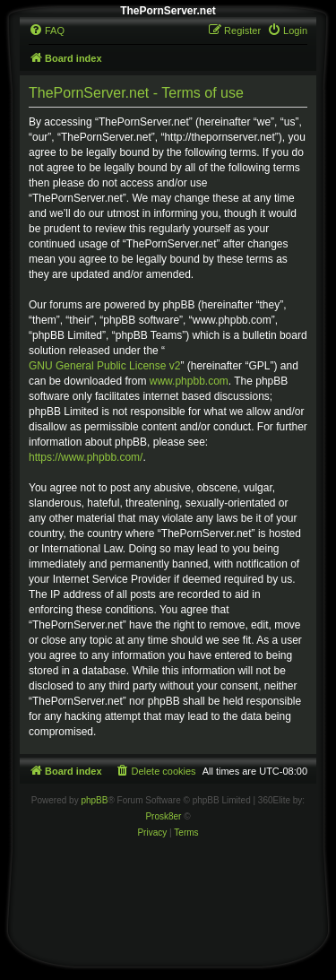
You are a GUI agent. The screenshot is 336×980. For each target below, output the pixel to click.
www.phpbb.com (189, 381)
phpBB (94, 800)
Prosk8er (163, 816)
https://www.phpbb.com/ (86, 457)
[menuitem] (47, 30)
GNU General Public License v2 (104, 366)
